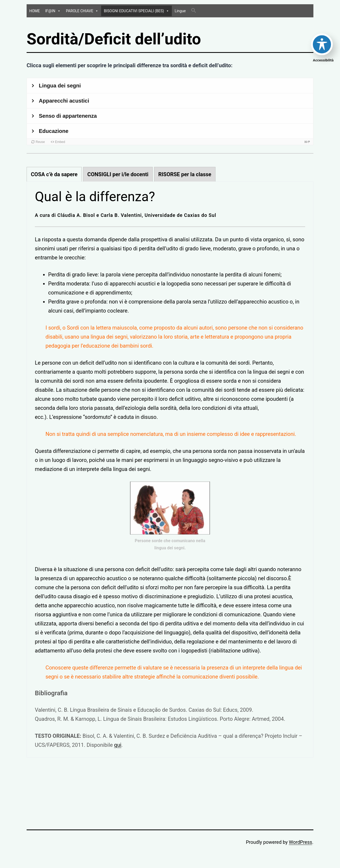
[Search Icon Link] (194, 11)
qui (118, 745)
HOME (35, 11)
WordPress (300, 842)
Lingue (180, 11)
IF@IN (53, 11)
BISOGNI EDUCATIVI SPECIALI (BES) (136, 11)
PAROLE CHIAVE (82, 11)
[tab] (54, 174)
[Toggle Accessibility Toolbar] (322, 44)
